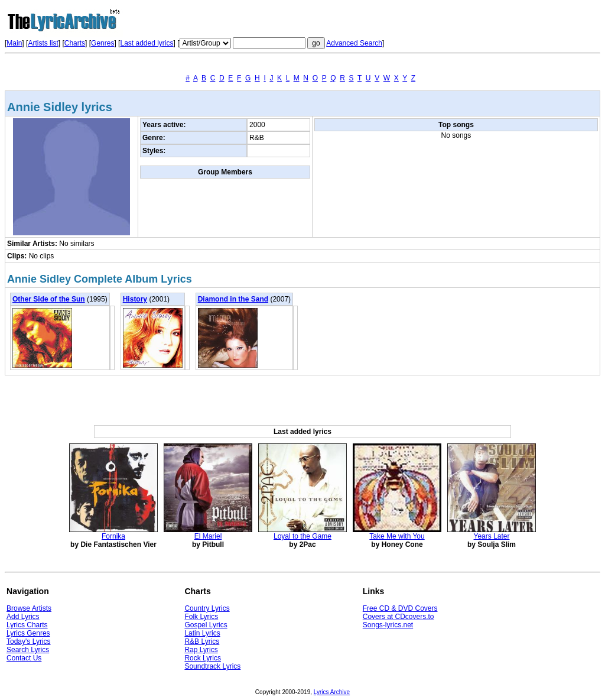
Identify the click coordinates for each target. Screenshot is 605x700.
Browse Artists (29, 608)
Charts (75, 43)
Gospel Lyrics (206, 625)
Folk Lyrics (201, 617)
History (135, 299)
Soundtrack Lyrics (212, 666)
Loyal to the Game (302, 536)
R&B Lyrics (202, 641)
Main (14, 43)
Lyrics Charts (27, 625)
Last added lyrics (147, 43)
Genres (103, 43)
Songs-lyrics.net (388, 625)
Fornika (113, 536)
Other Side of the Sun (49, 299)
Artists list (43, 43)
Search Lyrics (28, 650)
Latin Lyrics (202, 633)
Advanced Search (354, 43)
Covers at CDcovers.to (399, 617)
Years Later (492, 536)
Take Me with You (397, 536)
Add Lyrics (23, 617)
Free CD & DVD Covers (400, 608)
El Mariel (208, 536)
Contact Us (24, 658)
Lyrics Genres (28, 633)
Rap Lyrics (201, 650)
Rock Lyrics (203, 658)
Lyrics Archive (332, 692)
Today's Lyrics (29, 641)
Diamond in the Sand (233, 299)
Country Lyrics (207, 608)
